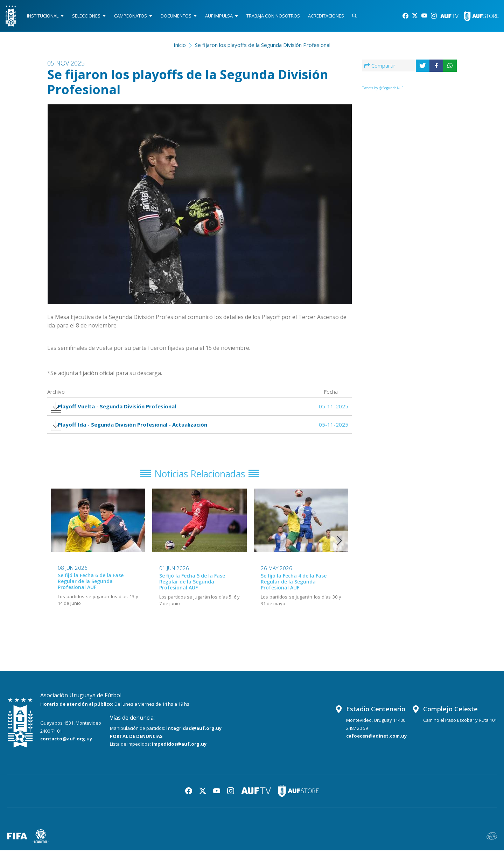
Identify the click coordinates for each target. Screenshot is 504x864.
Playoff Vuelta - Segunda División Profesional (119, 411)
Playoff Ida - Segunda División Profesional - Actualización (134, 434)
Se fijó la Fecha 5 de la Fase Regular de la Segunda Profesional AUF (192, 596)
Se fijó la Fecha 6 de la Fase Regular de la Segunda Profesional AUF (91, 595)
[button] (339, 554)
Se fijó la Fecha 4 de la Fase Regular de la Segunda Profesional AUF (294, 596)
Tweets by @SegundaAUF (383, 91)
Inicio (180, 48)
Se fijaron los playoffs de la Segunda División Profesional (263, 48)
